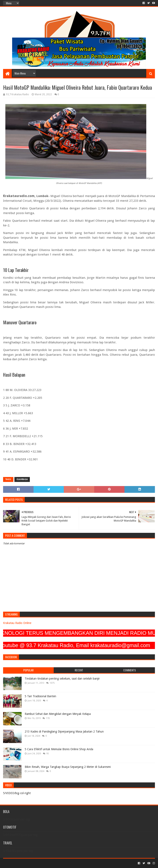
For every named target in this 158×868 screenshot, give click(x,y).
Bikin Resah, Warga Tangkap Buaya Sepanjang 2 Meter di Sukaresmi (68, 767)
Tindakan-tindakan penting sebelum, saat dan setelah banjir (62, 679)
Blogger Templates (50, 863)
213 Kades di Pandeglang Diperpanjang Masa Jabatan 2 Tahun (64, 732)
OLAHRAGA (22, 479)
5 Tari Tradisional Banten (40, 696)
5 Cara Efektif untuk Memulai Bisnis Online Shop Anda (59, 749)
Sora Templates (26, 863)
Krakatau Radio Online (17, 623)
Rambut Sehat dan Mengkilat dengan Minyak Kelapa (58, 714)
